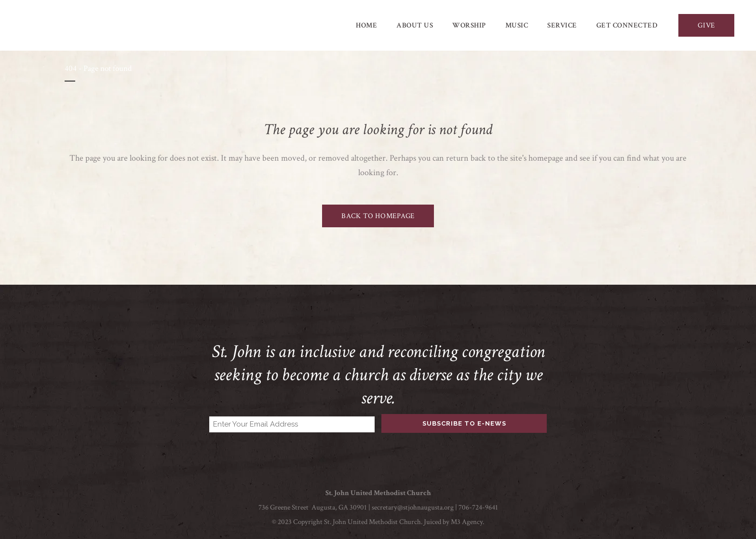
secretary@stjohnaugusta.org (413, 507)
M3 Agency (467, 522)
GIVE (706, 25)
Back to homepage (378, 216)
